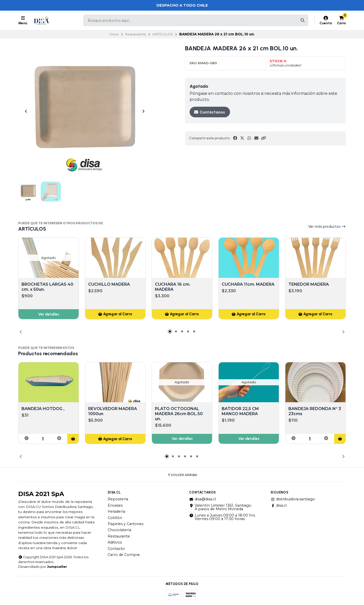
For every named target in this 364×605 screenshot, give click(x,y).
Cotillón (115, 518)
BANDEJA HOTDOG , (43, 409)
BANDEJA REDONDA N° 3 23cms (315, 411)
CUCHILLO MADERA (109, 284)
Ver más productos (327, 227)
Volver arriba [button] (182, 475)
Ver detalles (49, 314)
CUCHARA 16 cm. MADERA (173, 287)
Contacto (116, 549)
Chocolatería (119, 530)
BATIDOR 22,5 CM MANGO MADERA (240, 411)
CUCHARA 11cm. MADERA (248, 284)
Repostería (118, 499)
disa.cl (279, 505)
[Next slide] (143, 111)
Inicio (114, 34)
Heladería (116, 511)
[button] (263, 138)
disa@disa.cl (202, 499)
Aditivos (115, 542)
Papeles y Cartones (126, 524)
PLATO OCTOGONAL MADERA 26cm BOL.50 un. (179, 414)
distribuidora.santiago (293, 499)
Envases (115, 505)
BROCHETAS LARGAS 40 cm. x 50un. (47, 287)
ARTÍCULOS (163, 34)
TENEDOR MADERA (309, 284)
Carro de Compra (124, 555)
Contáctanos (209, 112)
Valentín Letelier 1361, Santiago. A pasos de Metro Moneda (221, 507)
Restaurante (136, 34)
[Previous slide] (26, 111)
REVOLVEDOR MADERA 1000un (113, 411)
